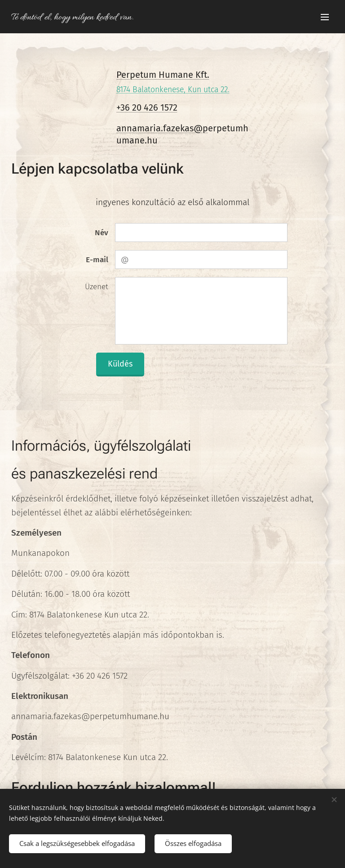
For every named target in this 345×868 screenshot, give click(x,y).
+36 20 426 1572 (147, 107)
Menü (325, 17)
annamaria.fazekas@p (162, 128)
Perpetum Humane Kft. (163, 75)
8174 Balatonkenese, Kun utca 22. (173, 90)
